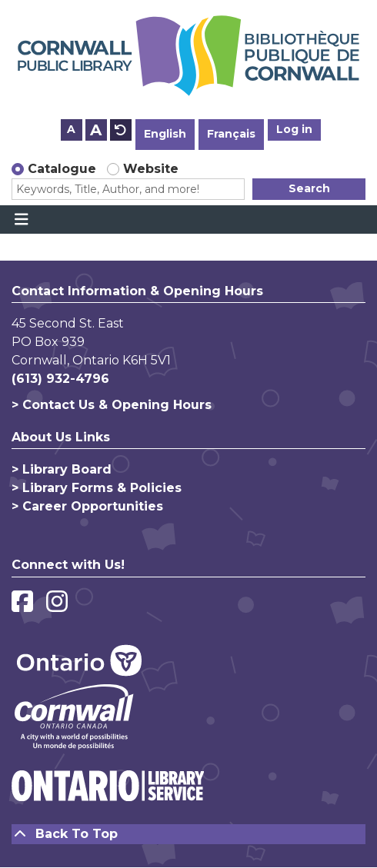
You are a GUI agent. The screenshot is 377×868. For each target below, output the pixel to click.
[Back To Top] (188, 834)
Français (231, 134)
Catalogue (62, 169)
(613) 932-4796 (60, 379)
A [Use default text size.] (121, 130)
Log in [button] (294, 129)
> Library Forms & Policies (97, 488)
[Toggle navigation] (21, 220)
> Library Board (62, 469)
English (165, 134)
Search (309, 188)
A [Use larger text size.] (96, 130)
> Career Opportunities (87, 506)
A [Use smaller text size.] (71, 129)
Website (151, 169)
